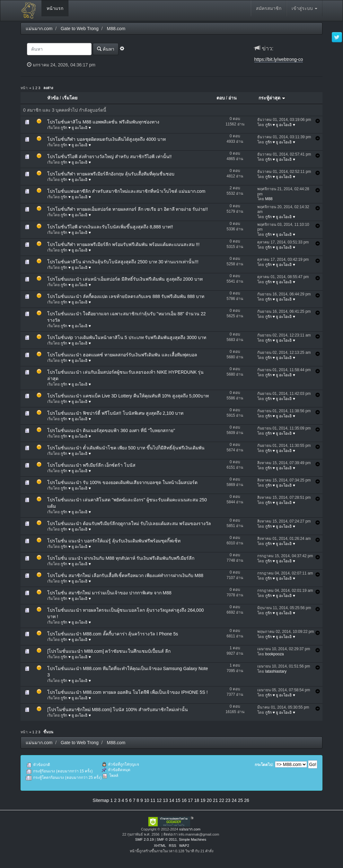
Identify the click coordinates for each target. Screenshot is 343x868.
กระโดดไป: (264, 765)
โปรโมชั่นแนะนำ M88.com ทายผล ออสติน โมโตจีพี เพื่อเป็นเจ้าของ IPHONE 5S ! (127, 692)
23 (228, 800)
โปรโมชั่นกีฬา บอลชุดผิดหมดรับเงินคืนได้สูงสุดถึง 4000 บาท (106, 139)
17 (190, 800)
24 (234, 800)
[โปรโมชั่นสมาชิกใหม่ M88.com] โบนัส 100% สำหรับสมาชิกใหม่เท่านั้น (118, 710)
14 (172, 800)
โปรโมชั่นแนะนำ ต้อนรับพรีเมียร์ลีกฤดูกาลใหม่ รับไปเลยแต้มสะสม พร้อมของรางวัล (129, 523)
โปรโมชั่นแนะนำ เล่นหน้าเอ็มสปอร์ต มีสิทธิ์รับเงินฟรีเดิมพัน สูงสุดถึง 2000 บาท (125, 279)
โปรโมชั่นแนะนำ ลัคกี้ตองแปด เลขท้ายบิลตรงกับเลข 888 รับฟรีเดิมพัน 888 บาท (126, 296)
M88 (269, 199)
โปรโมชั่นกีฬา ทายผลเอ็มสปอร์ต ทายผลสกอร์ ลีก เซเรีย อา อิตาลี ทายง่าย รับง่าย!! (128, 209)
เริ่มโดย (70, 98)
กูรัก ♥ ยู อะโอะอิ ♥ (76, 128)
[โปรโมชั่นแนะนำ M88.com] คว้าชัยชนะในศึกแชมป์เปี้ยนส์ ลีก (109, 651)
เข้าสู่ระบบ (304, 8)
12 (159, 800)
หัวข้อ (53, 98)
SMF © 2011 (167, 839)
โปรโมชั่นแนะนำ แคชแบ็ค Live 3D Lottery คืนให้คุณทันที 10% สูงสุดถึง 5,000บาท (128, 396)
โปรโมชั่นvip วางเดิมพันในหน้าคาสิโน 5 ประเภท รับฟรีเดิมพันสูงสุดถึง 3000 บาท (127, 337)
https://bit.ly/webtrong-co (279, 59)
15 (178, 800)
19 (203, 800)
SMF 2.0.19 (145, 839)
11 (153, 800)
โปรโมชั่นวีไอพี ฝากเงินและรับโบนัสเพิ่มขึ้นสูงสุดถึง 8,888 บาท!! (110, 227)
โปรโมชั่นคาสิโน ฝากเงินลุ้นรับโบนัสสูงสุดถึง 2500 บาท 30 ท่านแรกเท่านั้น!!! (123, 262)
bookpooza (275, 654)
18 (197, 800)
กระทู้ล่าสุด (272, 98)
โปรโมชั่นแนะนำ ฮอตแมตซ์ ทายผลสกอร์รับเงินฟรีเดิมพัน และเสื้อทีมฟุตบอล (122, 355)
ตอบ (221, 98)
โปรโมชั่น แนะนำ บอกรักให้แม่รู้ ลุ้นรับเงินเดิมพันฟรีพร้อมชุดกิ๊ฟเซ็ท (114, 541)
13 (165, 800)
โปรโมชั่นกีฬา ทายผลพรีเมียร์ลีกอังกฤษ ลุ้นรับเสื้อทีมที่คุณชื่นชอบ (111, 174)
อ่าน (233, 98)
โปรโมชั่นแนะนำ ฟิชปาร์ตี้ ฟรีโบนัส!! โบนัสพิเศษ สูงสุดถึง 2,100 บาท (115, 413)
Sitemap (101, 800)
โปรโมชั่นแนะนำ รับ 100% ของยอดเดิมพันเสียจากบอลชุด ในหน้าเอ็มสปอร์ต (122, 482)
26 (247, 800)
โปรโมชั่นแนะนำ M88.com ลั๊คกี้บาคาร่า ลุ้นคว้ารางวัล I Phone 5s (113, 634)
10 (147, 800)
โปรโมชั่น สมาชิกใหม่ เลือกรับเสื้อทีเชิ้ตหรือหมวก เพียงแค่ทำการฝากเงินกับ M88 (125, 575)
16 (184, 800)
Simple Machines (193, 839)
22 (222, 800)
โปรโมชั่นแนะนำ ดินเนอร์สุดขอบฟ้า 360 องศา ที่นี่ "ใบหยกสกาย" (111, 430)
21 (215, 800)
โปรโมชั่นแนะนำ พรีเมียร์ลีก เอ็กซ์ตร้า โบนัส (91, 465)
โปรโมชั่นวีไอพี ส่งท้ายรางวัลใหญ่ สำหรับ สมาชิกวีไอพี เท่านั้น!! (109, 157)
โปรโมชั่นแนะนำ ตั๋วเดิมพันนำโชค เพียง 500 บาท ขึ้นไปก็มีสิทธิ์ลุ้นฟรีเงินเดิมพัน (126, 448)
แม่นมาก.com (190, 829)
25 (241, 800)
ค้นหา (106, 49)
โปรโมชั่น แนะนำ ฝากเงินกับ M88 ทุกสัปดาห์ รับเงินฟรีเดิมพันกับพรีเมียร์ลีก (121, 558)
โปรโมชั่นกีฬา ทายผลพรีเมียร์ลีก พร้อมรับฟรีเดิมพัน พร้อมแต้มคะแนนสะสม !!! (123, 244)
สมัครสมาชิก (269, 8)
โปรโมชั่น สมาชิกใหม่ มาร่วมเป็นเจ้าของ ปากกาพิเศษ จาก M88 (109, 593)
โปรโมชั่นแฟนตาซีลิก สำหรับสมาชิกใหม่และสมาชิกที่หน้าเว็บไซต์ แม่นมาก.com (126, 191)
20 (209, 800)
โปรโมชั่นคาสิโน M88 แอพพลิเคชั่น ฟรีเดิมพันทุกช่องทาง (103, 122)
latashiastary (276, 671)
